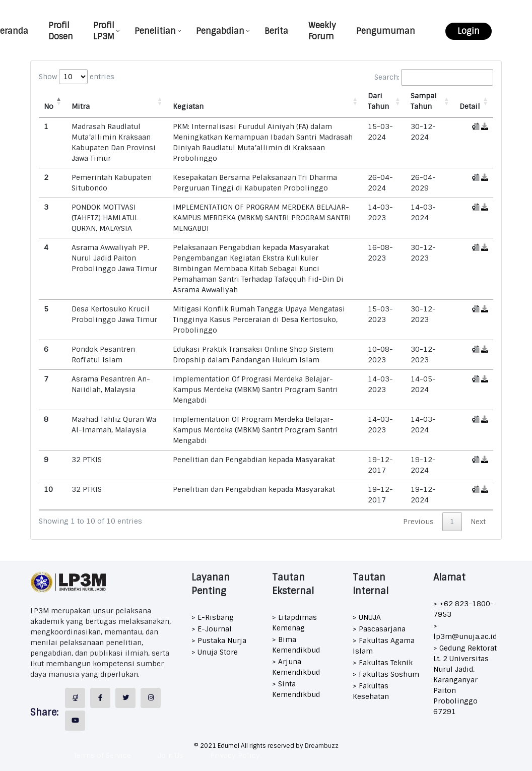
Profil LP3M (104, 31)
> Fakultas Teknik (383, 663)
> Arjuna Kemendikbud (296, 667)
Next (478, 522)
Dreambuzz (322, 746)
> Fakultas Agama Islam (384, 646)
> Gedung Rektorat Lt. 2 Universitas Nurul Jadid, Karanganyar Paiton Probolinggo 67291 (465, 680)
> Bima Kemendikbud (296, 645)
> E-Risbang (213, 617)
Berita (276, 31)
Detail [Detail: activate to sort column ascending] (470, 106)
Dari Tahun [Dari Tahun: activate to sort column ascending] (378, 101)
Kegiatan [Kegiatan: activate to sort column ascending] (188, 106)
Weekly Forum (322, 31)
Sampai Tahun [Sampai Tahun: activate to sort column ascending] (424, 101)
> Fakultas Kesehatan (371, 691)
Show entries (77, 77)
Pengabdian (220, 31)
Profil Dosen (61, 31)
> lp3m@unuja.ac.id (465, 631)
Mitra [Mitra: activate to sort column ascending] (81, 106)
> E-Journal (212, 629)
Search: (434, 77)
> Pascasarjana (379, 629)
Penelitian (155, 31)
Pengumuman (386, 31)
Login (469, 31)
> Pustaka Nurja (219, 640)
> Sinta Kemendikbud (296, 689)
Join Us (171, 755)
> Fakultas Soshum (386, 674)
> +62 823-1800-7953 (463, 609)
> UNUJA (367, 617)
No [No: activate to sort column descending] (49, 106)
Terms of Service (102, 755)
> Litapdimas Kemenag (294, 623)
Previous (418, 522)
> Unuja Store (215, 652)
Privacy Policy (235, 755)
